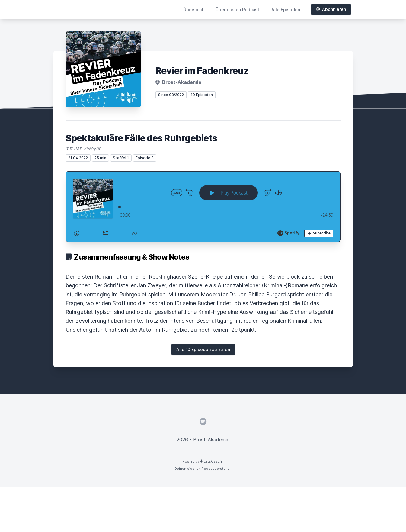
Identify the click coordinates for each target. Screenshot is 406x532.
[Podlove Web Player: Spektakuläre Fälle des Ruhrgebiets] (203, 207)
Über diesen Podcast (237, 10)
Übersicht (193, 10)
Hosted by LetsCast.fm (203, 461)
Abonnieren (331, 9)
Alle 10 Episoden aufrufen (203, 349)
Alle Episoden (286, 10)
